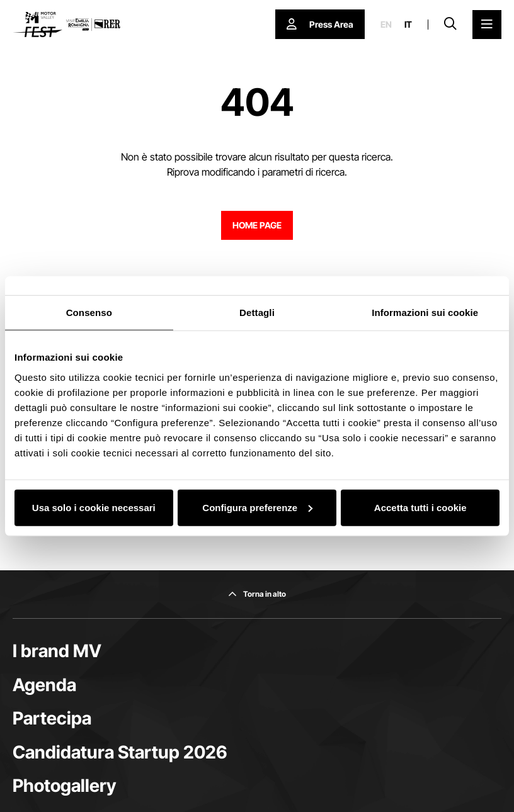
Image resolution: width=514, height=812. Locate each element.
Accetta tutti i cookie (420, 507)
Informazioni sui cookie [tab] (425, 313)
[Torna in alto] (257, 594)
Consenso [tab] (89, 313)
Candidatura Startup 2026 (120, 752)
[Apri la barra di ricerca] (450, 25)
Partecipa (52, 718)
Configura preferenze (257, 507)
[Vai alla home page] (66, 25)
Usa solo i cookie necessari (94, 507)
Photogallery (64, 786)
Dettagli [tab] (257, 313)
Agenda (44, 685)
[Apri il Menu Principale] (487, 25)
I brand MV (57, 651)
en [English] (386, 25)
